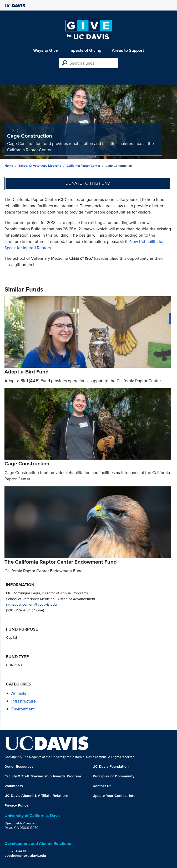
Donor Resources (19, 766)
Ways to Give (45, 50)
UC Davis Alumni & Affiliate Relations (37, 796)
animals (19, 693)
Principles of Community (113, 776)
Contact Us (102, 786)
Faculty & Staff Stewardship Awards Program (43, 776)
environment (23, 709)
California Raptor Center (83, 166)
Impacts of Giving (85, 50)
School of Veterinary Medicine (40, 166)
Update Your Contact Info (114, 796)
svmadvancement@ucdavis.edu (31, 604)
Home (9, 166)
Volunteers (14, 786)
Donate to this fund (88, 183)
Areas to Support (128, 50)
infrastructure (24, 701)
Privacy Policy (16, 805)
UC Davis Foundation (111, 766)
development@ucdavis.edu (25, 856)
